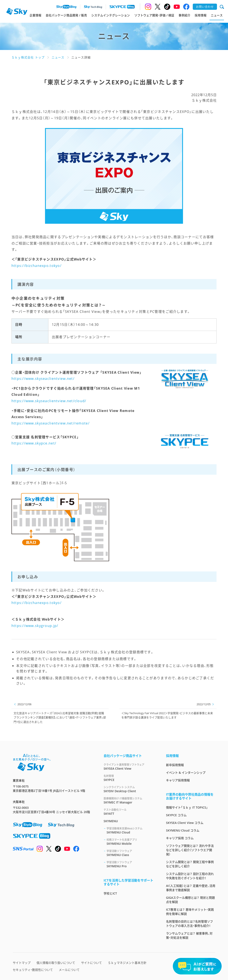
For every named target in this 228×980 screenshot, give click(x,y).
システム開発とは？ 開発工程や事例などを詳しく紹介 (190, 864)
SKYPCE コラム (176, 815)
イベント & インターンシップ (186, 773)
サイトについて (91, 963)
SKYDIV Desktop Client (130, 789)
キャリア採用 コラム (180, 838)
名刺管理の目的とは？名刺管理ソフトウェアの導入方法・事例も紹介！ (189, 924)
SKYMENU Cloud (131, 830)
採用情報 (201, 15)
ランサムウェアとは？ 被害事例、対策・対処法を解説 (189, 935)
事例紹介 (184, 15)
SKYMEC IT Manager (130, 800)
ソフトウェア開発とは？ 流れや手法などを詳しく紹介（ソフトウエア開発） (190, 850)
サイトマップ (22, 963)
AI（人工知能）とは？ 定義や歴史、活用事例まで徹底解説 (191, 888)
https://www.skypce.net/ (34, 443)
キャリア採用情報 (178, 780)
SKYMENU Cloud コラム (183, 830)
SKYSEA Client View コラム (185, 823)
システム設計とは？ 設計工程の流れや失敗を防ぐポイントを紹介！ (190, 876)
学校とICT (110, 893)
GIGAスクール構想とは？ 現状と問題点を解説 (190, 900)
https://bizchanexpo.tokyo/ (37, 266)
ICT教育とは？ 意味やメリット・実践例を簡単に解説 (190, 912)
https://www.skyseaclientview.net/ (43, 379)
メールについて (69, 970)
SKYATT (130, 812)
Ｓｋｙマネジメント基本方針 (127, 963)
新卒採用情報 (175, 765)
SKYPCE (130, 778)
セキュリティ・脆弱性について (33, 970)
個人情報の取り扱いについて (56, 963)
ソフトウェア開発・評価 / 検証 (154, 15)
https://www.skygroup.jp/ (35, 626)
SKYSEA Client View (130, 767)
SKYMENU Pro (131, 864)
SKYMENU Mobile (131, 842)
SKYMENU (111, 821)
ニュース (217, 15)
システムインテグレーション (111, 15)
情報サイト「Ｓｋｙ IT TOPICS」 (187, 807)
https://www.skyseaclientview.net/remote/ (51, 423)
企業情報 (35, 15)
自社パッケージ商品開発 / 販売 (66, 15)
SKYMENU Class (131, 853)
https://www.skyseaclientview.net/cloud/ (49, 401)
